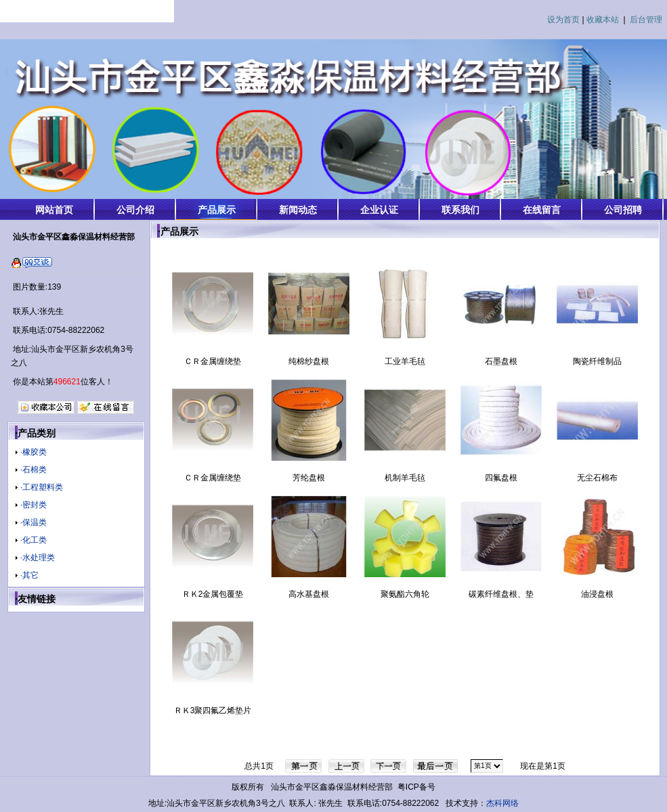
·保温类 (34, 522)
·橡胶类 (34, 452)
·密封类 (34, 505)
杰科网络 (502, 803)
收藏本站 (603, 20)
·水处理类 (38, 558)
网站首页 (54, 210)
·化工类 (34, 540)
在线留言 (542, 210)
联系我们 (460, 210)
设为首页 (563, 20)
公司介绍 (135, 210)
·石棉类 (34, 470)
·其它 (29, 575)
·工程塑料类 (42, 487)
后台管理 (646, 20)
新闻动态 (298, 210)
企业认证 (379, 210)
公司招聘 (623, 210)
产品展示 (217, 210)
